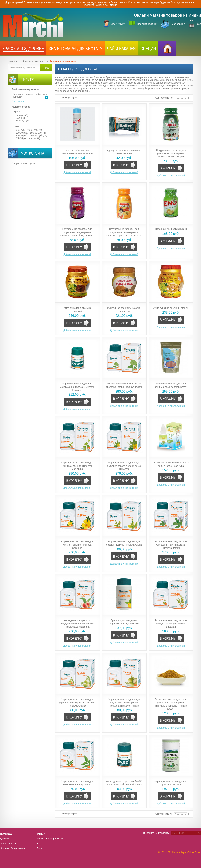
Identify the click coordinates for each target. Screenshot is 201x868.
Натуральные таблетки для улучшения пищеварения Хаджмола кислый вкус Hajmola (77, 232)
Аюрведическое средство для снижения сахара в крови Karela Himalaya (124, 466)
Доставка (5, 839)
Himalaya (20, 121)
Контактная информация (51, 839)
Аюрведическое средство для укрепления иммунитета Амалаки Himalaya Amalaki (77, 702)
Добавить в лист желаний (77, 172)
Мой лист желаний (147, 24)
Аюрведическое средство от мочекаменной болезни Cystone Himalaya (77, 387)
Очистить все (19, 101)
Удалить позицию (46, 97)
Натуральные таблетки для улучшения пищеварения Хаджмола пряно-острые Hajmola (124, 232)
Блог (40, 848)
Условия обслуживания (13, 848)
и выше (26, 138)
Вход (198, 24)
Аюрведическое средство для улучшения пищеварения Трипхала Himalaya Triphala (124, 702)
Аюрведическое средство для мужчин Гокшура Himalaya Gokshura (77, 545)
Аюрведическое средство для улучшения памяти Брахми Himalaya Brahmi (171, 545)
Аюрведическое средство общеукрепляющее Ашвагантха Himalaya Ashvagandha (77, 624)
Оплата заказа (8, 844)
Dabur (19, 118)
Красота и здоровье (33, 61)
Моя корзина (178, 24)
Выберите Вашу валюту (156, 833)
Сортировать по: (165, 98)
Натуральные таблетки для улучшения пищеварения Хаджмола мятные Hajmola (171, 153)
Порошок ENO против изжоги (171, 229)
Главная (12, 61)
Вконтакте (43, 844)
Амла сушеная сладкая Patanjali (171, 308)
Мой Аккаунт (117, 24)
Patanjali (20, 115)
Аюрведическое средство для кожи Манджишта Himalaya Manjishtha (77, 466)
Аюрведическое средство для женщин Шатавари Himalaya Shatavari (171, 624)
